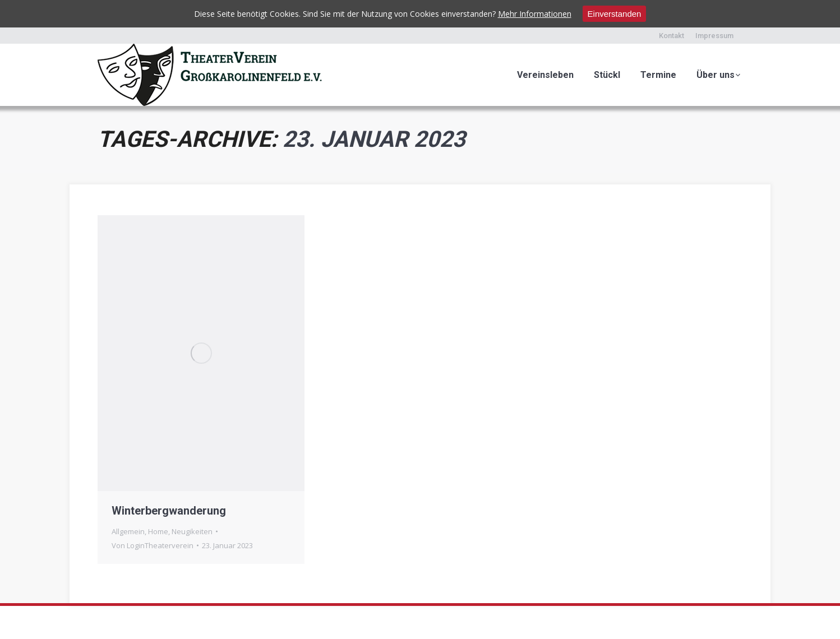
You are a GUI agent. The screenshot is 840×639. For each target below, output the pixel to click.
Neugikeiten (192, 531)
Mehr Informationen (535, 14)
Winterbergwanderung (169, 511)
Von (153, 545)
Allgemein (128, 531)
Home (158, 531)
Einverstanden (615, 14)
